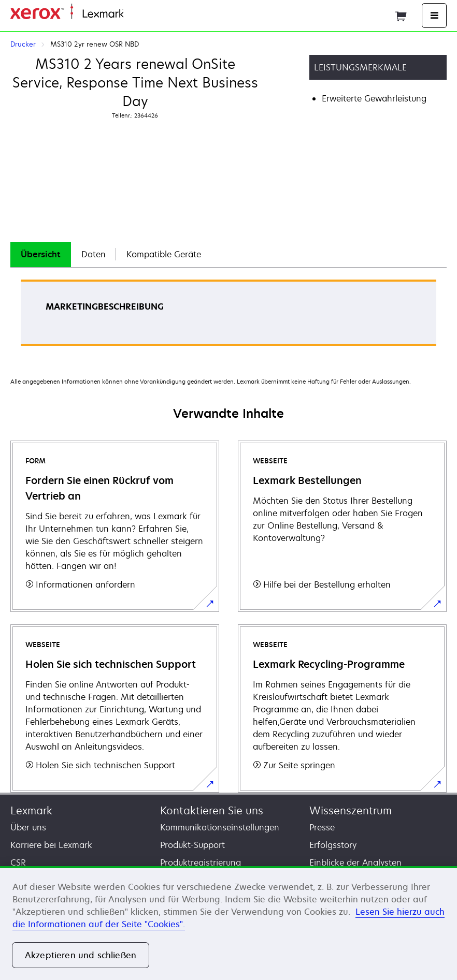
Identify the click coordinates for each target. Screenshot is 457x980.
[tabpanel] (228, 316)
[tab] (41, 254)
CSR (18, 862)
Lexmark (31, 810)
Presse (322, 827)
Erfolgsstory (333, 845)
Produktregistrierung (201, 862)
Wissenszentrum (351, 810)
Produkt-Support (192, 845)
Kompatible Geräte (164, 254)
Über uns (28, 827)
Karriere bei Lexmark (51, 845)
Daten (94, 254)
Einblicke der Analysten (355, 862)
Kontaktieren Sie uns (212, 810)
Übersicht (41, 254)
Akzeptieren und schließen (81, 955)
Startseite (140, 14)
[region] (228, 923)
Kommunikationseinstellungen (220, 827)
